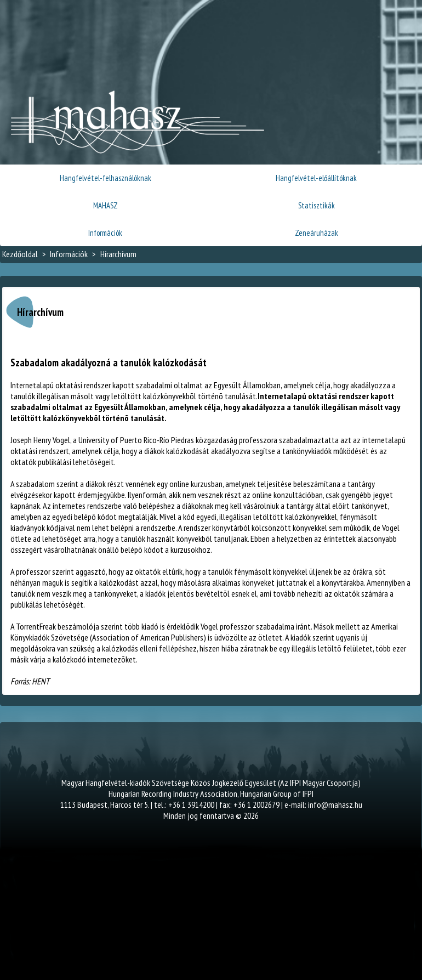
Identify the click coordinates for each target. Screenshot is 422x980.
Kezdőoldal (20, 254)
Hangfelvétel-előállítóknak (316, 178)
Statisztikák (316, 205)
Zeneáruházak (316, 233)
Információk (105, 233)
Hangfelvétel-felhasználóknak (105, 178)
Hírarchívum (118, 254)
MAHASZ (105, 205)
